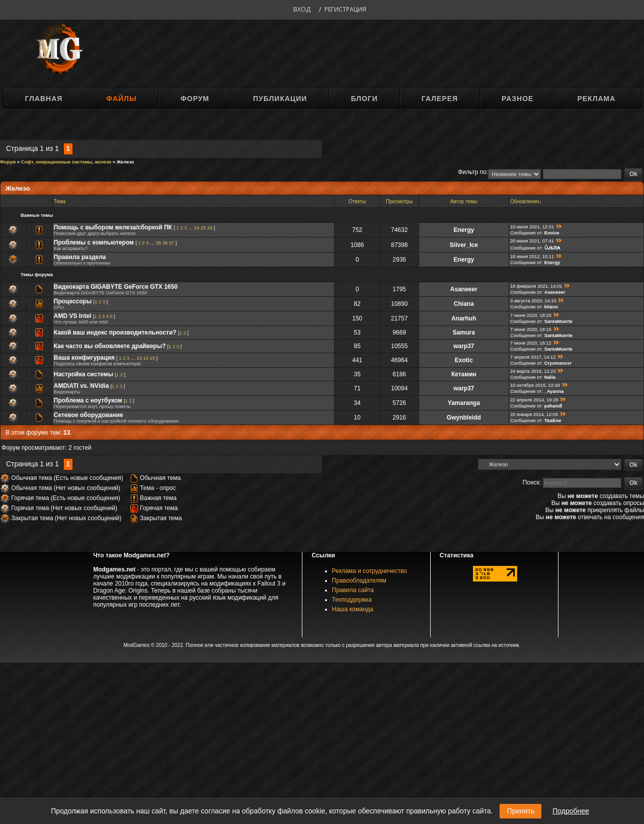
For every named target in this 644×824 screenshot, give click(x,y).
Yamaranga (464, 403)
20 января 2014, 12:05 (534, 415)
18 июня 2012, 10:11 (532, 257)
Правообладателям (359, 581)
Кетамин (464, 374)
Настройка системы (84, 374)
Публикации (280, 99)
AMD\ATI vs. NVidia (82, 386)
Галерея (440, 99)
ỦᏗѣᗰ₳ (552, 248)
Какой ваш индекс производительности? (115, 333)
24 (197, 228)
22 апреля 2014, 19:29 (534, 400)
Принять (520, 811)
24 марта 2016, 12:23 (533, 371)
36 (165, 243)
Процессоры (73, 301)
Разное (517, 99)
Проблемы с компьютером (94, 242)
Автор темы (464, 201)
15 (152, 358)
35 (158, 243)
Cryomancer (558, 363)
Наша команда (353, 609)
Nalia (550, 377)
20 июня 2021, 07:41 (532, 241)
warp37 (464, 346)
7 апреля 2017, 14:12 (533, 357)
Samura (464, 333)
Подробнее (571, 811)
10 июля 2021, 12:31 (532, 227)
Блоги (364, 99)
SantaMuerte (558, 321)
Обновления (525, 201)
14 (146, 358)
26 (210, 228)
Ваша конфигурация (84, 358)
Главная (44, 99)
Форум (195, 99)
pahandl (553, 406)
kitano (551, 307)
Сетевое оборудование (89, 415)
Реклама (596, 99)
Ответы (357, 201)
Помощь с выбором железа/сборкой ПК (113, 227)
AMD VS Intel (73, 316)
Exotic (464, 360)
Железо (126, 162)
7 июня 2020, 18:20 (531, 315)
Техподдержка (352, 600)
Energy (464, 230)
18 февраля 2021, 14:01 (536, 286)
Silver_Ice (464, 245)
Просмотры (399, 201)
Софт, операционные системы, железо (66, 162)
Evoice (552, 233)
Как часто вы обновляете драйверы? (110, 346)
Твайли (553, 421)
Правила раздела (80, 257)
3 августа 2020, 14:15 (533, 301)
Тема (60, 201)
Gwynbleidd (464, 418)
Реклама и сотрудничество (370, 571)
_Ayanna (554, 391)
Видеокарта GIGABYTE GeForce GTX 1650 (116, 287)
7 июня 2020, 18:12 (531, 343)
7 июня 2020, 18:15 (531, 329)
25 (203, 228)
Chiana (464, 304)
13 (139, 358)
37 (172, 243)
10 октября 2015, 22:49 (535, 385)
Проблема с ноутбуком (88, 400)
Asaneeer (464, 289)
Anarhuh (464, 318)
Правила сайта (353, 590)
